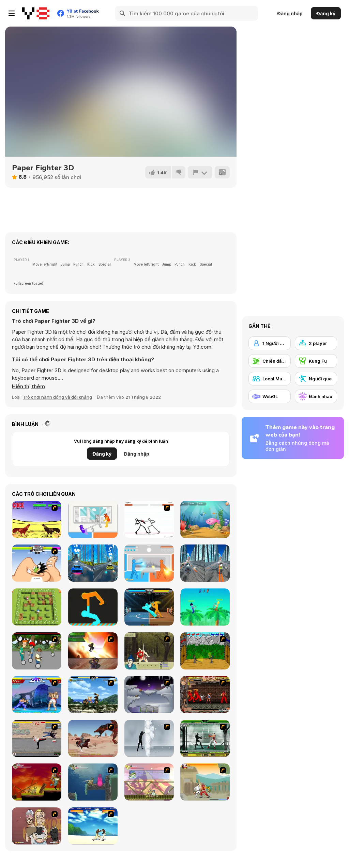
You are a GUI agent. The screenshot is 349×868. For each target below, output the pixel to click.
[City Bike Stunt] (205, 563)
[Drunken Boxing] (149, 607)
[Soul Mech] (205, 782)
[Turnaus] (205, 651)
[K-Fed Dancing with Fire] (37, 826)
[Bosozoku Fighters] (205, 695)
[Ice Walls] (149, 738)
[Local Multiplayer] (270, 379)
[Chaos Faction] (149, 695)
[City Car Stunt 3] (93, 563)
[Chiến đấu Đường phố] (270, 361)
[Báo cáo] (200, 172)
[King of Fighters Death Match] (93, 695)
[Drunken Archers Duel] (205, 607)
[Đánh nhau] (316, 396)
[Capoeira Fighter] (93, 826)
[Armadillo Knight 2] (93, 782)
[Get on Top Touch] (93, 607)
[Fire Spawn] (93, 738)
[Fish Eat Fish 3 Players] (205, 519)
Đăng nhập (290, 13)
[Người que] (316, 379)
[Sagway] (37, 651)
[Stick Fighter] (149, 519)
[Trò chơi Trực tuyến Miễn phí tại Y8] (36, 13)
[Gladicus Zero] (93, 651)
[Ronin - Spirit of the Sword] (149, 651)
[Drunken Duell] (149, 563)
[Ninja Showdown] (205, 738)
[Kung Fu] (316, 361)
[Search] (123, 13)
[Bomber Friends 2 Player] (37, 607)
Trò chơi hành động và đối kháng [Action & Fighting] (57, 397)
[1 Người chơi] (270, 343)
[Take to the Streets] (37, 738)
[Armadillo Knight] (37, 782)
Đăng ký (326, 13)
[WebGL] (270, 396)
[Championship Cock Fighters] (37, 519)
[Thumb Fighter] (37, 563)
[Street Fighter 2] (37, 695)
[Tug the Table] (93, 519)
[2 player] (316, 343)
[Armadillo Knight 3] (149, 782)
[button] (28, 386)
